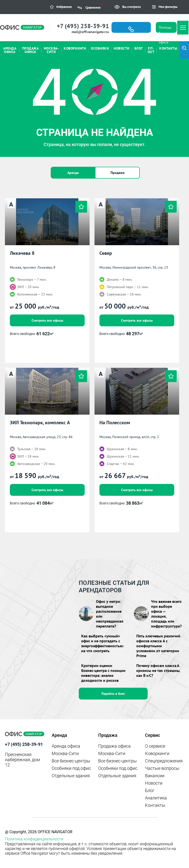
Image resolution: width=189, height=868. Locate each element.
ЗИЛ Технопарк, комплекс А (40, 423)
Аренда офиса (66, 746)
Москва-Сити (65, 753)
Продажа (118, 173)
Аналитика (156, 798)
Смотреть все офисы (47, 320)
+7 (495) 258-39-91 (83, 26)
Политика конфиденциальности (34, 839)
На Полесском (115, 423)
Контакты (155, 805)
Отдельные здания (71, 776)
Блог (150, 790)
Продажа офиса (114, 746)
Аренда (73, 173)
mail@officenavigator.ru (90, 32)
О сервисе (155, 746)
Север (106, 253)
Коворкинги (157, 753)
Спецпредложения (164, 761)
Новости (154, 783)
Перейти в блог (113, 694)
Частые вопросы (162, 768)
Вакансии (155, 776)
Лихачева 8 (22, 253)
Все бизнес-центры (71, 761)
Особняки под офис (71, 768)
